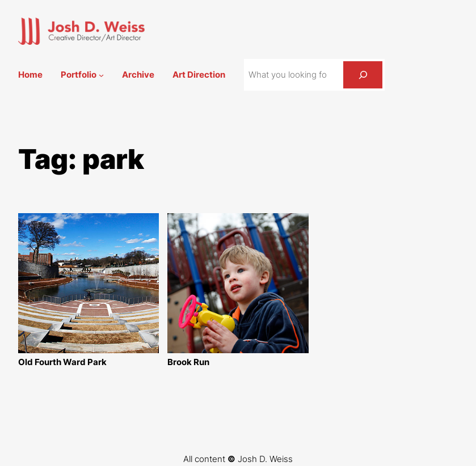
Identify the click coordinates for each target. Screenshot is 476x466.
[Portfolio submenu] (101, 75)
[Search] (363, 75)
